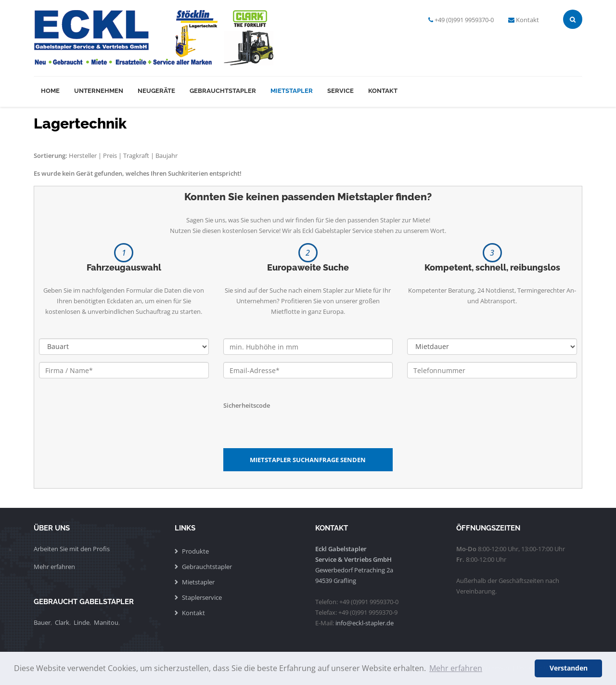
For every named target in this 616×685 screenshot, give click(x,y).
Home (50, 91)
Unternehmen (99, 91)
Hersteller (83, 155)
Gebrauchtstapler (223, 91)
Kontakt (527, 20)
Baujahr (167, 155)
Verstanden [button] (569, 668)
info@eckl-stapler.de (365, 623)
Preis (110, 155)
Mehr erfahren (54, 567)
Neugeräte (156, 91)
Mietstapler (292, 91)
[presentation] (296, 429)
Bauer (42, 622)
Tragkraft (136, 155)
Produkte (195, 551)
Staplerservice (202, 597)
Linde (82, 622)
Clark (62, 622)
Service (340, 91)
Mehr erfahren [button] (456, 668)
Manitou (106, 622)
